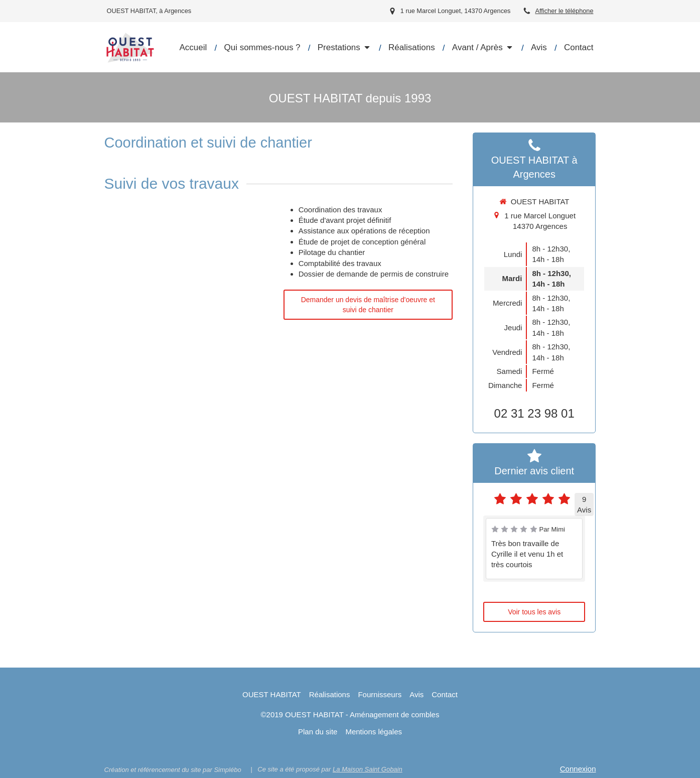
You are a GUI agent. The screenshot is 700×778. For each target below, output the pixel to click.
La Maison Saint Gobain (368, 769)
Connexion (578, 769)
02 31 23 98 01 (534, 413)
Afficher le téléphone (564, 11)
